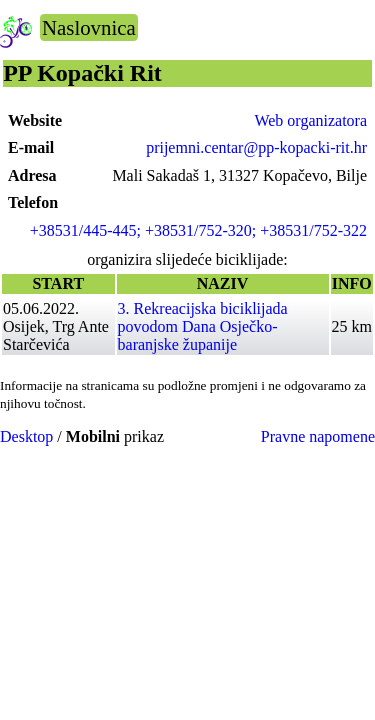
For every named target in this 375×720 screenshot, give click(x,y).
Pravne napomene (318, 436)
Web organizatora (310, 120)
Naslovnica (89, 27)
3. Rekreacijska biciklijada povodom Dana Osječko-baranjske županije (203, 326)
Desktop (26, 436)
